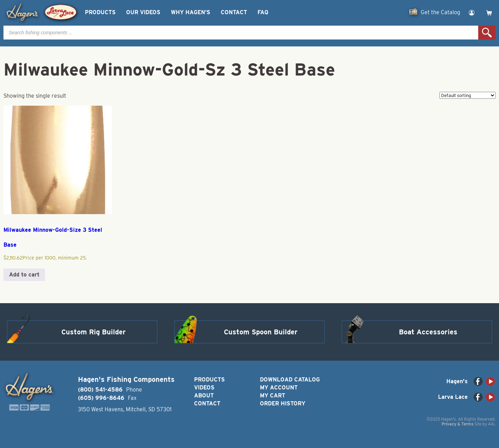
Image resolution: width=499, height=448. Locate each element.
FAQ (263, 12)
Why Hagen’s (191, 12)
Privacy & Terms (457, 424)
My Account (279, 388)
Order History (283, 403)
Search (487, 33)
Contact (234, 12)
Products (100, 12)
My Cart (273, 396)
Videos (204, 388)
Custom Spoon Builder (261, 332)
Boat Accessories (428, 332)
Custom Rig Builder (94, 332)
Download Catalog (290, 380)
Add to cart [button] (24, 275)
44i (491, 424)
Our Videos (143, 12)
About (204, 396)
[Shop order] (467, 95)
